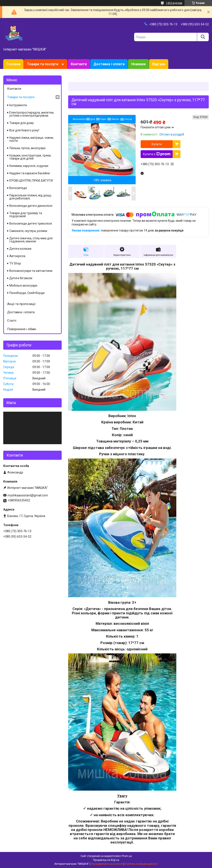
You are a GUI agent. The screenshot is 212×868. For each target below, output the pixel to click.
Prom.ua (127, 856)
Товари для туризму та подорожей (26, 215)
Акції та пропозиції (21, 304)
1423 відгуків (174, 3)
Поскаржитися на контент (107, 864)
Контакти (79, 64)
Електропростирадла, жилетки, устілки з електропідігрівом (32, 114)
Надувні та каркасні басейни (30, 173)
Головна (13, 64)
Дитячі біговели (21, 278)
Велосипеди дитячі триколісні (31, 224)
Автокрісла (17, 256)
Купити (157, 144)
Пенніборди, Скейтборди (27, 293)
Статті (12, 321)
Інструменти (18, 105)
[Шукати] (203, 37)
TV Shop (15, 263)
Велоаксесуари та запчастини (31, 271)
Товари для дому (22, 123)
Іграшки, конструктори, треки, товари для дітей (30, 157)
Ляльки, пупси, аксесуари (27, 148)
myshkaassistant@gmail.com (28, 495)
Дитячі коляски (20, 249)
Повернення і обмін (22, 329)
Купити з (157, 154)
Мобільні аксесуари (23, 286)
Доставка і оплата (109, 64)
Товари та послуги (43, 64)
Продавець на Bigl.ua (106, 860)
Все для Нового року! (24, 130)
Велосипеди (18, 188)
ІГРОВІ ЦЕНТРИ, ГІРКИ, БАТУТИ (31, 181)
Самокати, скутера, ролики (28, 231)
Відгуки (159, 64)
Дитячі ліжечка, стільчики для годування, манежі (31, 240)
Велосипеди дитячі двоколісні (31, 206)
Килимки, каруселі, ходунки (29, 166)
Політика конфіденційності (141, 864)
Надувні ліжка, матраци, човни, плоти (31, 139)
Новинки (138, 64)
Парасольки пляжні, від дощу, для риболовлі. (31, 197)
